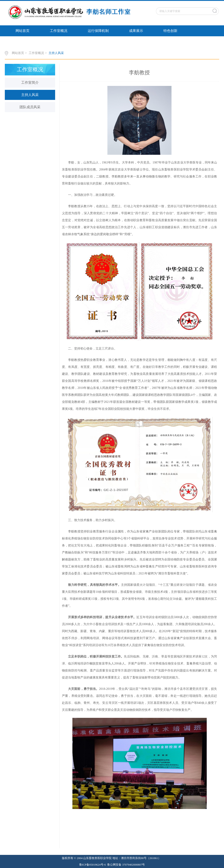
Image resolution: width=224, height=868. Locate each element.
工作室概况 (59, 31)
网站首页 (23, 31)
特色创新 (170, 31)
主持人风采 (56, 53)
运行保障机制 (98, 31)
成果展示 (136, 31)
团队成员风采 (30, 107)
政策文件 (23, 42)
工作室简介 (30, 83)
